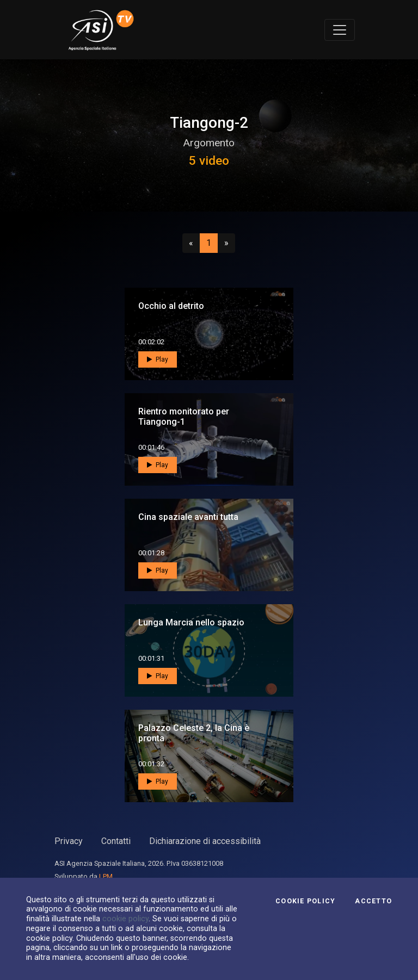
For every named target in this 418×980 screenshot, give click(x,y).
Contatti (116, 841)
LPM (106, 876)
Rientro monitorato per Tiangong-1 (184, 417)
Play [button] (158, 359)
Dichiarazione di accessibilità (205, 841)
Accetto (373, 901)
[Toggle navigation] (340, 30)
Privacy (69, 841)
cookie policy (125, 919)
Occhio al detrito (171, 306)
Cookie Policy (305, 901)
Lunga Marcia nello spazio (191, 622)
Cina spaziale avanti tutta (188, 517)
